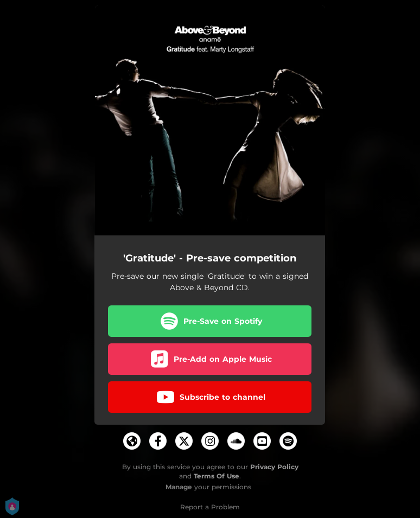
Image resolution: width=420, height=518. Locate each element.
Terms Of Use (217, 476)
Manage (179, 487)
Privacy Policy (274, 467)
